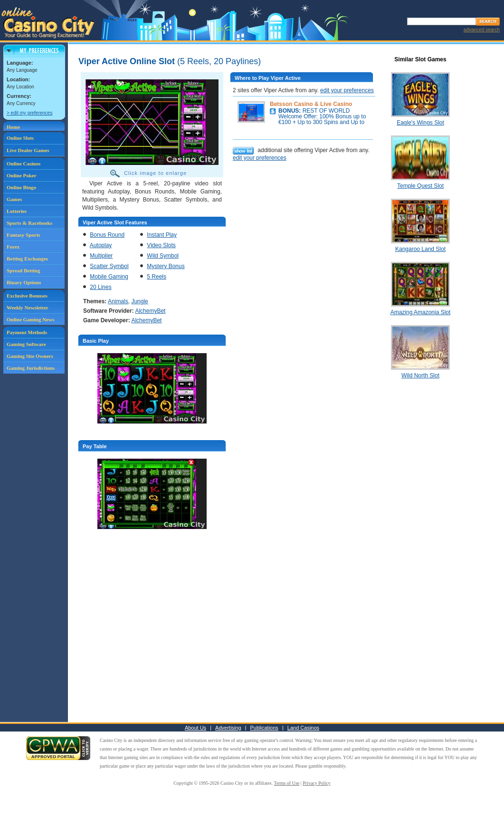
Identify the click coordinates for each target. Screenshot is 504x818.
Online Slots (20, 138)
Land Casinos (303, 728)
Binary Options (24, 282)
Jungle (139, 301)
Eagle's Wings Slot (420, 123)
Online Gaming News (30, 319)
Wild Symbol (163, 256)
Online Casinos (24, 164)
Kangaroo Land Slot (420, 249)
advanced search (482, 30)
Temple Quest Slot (420, 186)
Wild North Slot (420, 375)
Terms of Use (287, 783)
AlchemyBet (150, 311)
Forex (13, 247)
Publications (264, 728)
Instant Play (162, 235)
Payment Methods (27, 332)
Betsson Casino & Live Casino (311, 104)
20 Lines (100, 287)
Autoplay (101, 245)
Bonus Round (107, 235)
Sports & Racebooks (29, 223)
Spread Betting (23, 270)
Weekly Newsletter (28, 308)
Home (13, 127)
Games (14, 199)
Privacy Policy (317, 783)
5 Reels (157, 277)
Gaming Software (26, 344)
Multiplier (101, 256)
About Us (195, 728)
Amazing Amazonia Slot (421, 312)
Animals (118, 301)
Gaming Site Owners (30, 356)
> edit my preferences (29, 113)
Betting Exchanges (27, 259)
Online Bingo (21, 187)
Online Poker (22, 175)
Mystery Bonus (166, 266)
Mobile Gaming (109, 277)
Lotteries (17, 211)
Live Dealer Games (28, 150)
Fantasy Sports (24, 235)
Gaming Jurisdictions (31, 368)
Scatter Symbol (109, 266)
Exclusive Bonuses (27, 296)
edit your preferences (347, 90)
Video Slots (161, 245)
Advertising (228, 728)
